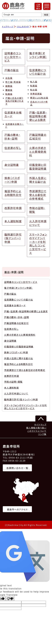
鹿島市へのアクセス (17, 509)
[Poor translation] (10, 599)
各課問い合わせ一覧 (17, 468)
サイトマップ (40, 425)
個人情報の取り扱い (36, 428)
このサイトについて (37, 431)
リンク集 (42, 434)
